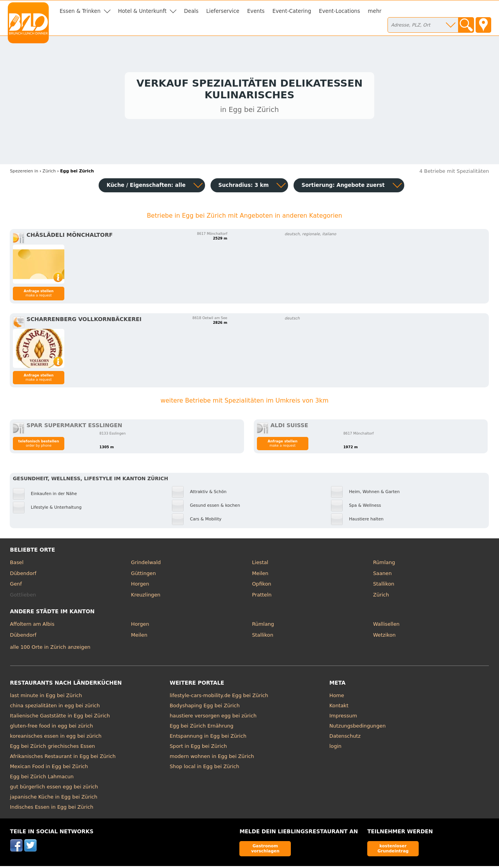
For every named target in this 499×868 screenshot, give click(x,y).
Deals (191, 11)
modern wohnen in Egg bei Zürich (212, 758)
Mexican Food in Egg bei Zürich (49, 768)
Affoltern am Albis (32, 626)
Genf (16, 586)
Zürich (381, 596)
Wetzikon (384, 636)
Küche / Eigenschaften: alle (146, 187)
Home (337, 697)
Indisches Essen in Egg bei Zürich (52, 809)
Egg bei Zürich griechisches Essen (53, 748)
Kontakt (339, 707)
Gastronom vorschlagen (265, 850)
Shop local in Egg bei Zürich (204, 768)
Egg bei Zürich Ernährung (202, 728)
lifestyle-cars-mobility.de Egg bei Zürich (219, 697)
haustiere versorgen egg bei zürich (213, 718)
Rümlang (384, 564)
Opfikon (262, 586)
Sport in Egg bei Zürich (198, 748)
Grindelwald (146, 564)
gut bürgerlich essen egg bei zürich (54, 789)
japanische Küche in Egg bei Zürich (54, 799)
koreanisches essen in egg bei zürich (56, 738)
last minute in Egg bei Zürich (46, 697)
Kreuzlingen (146, 596)
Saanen (382, 575)
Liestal (260, 564)
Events (256, 11)
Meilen (260, 575)
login (335, 748)
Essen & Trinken (80, 11)
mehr (375, 11)
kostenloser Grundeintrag (393, 850)
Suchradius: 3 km (243, 187)
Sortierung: (343, 187)
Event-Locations (340, 11)
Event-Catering (292, 11)
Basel (17, 564)
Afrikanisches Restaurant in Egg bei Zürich (63, 758)
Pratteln (262, 596)
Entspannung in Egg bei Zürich (208, 738)
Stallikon (384, 586)
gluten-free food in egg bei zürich (52, 728)
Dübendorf (23, 575)
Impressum (343, 718)
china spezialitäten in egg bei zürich (55, 707)
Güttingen (143, 575)
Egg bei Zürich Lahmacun (42, 778)
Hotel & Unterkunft (142, 11)
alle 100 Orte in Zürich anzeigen (50, 649)
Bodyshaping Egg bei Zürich (205, 707)
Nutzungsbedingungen (358, 728)
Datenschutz (345, 738)
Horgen (140, 586)
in (24, 173)
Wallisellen (386, 626)
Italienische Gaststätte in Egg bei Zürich (60, 718)
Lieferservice (223, 11)
